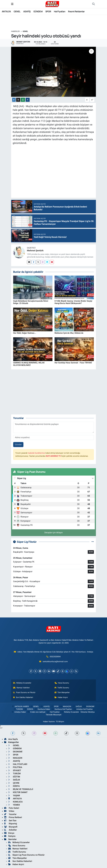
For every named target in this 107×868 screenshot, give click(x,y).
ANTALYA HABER (20, 706)
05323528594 (55, 657)
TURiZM (18, 709)
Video (9, 811)
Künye (9, 833)
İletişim (10, 836)
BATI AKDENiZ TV (53, 456)
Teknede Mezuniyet (54, 715)
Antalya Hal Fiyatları (83, 709)
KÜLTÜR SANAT (18, 792)
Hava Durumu (62, 683)
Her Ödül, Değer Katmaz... (25, 333)
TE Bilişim (60, 722)
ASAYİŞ (27, 11)
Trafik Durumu (62, 688)
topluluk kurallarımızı (36, 453)
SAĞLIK (77, 706)
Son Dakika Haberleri (23, 697)
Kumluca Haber (42, 709)
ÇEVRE (14, 783)
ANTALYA (6, 11)
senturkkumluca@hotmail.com (55, 662)
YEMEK (14, 805)
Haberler (15, 31)
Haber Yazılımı (49, 722)
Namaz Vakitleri (21, 688)
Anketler (10, 830)
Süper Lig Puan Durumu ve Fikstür (26, 855)
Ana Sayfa (11, 739)
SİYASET (15, 770)
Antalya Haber (19, 712)
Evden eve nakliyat (36, 712)
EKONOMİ (89, 706)
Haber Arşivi (61, 697)
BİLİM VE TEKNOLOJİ (21, 789)
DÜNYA (29, 709)
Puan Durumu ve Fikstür (24, 692)
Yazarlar (10, 814)
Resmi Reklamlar (76, 11)
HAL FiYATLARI (18, 764)
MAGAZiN (66, 706)
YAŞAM (14, 795)
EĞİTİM (14, 777)
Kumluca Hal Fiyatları (62, 709)
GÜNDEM (38, 11)
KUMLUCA (15, 802)
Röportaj (10, 824)
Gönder (18, 444)
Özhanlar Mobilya (88, 712)
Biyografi (11, 827)
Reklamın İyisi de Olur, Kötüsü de (69, 333)
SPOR (48, 11)
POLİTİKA (15, 767)
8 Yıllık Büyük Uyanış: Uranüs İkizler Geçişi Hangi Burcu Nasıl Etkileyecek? (73, 302)
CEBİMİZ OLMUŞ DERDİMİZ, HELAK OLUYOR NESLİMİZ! (29, 364)
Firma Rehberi (13, 817)
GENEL (17, 11)
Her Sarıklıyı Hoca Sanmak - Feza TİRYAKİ (73, 363)
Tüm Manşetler (62, 692)
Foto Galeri (12, 808)
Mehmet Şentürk (35, 250)
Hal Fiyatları (60, 11)
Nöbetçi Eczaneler (22, 683)
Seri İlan (10, 820)
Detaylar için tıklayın (53, 533)
